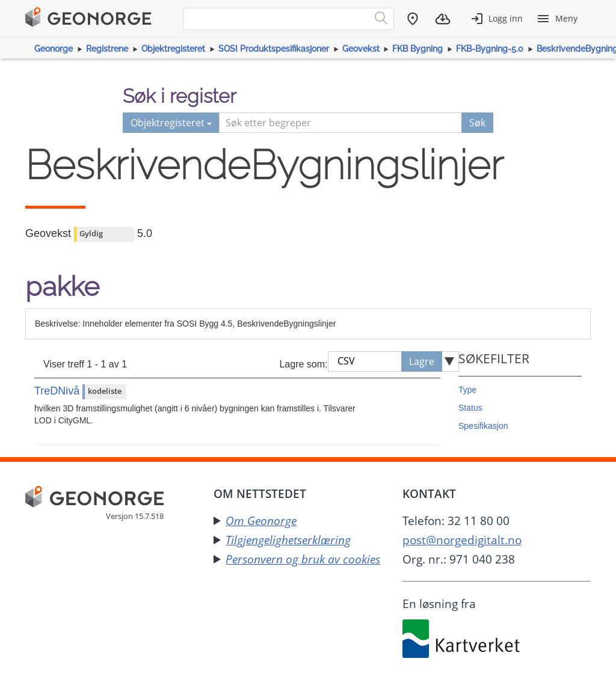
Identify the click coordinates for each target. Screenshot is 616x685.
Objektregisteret (173, 49)
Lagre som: (303, 364)
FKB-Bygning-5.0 (490, 49)
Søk (477, 123)
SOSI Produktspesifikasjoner (274, 49)
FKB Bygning (417, 49)
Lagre (422, 361)
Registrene (107, 49)
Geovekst (361, 49)
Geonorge (54, 49)
